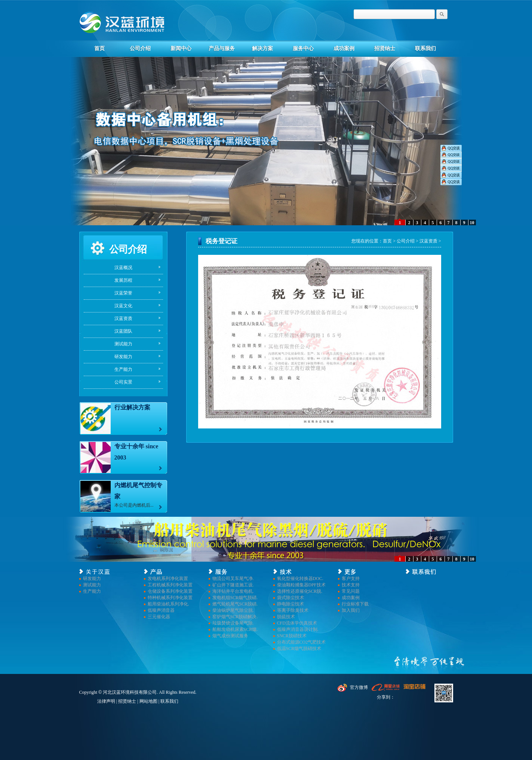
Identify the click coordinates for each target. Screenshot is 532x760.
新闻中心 (181, 48)
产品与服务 (222, 48)
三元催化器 (159, 617)
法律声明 (106, 701)
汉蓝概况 (123, 268)
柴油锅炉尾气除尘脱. (233, 610)
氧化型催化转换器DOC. (300, 579)
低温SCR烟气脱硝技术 (299, 648)
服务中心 (303, 48)
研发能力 (123, 357)
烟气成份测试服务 (230, 636)
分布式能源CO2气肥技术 (302, 642)
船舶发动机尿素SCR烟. (235, 629)
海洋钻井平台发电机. (233, 591)
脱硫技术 (286, 617)
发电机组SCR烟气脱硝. (235, 598)
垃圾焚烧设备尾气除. (233, 623)
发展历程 (123, 280)
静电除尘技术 (290, 604)
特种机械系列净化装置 (170, 598)
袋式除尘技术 (290, 598)
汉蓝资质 (123, 318)
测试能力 (123, 344)
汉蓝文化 (123, 306)
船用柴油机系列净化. (168, 604)
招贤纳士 (385, 48)
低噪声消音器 (161, 610)
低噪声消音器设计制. (298, 629)
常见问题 (351, 591)
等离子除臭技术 (293, 610)
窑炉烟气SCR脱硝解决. (235, 617)
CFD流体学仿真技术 (297, 623)
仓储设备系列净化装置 (170, 591)
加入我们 (351, 610)
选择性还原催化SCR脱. (300, 591)
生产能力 (123, 369)
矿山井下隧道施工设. (233, 585)
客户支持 (351, 579)
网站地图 (148, 701)
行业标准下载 (355, 604)
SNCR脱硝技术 (292, 636)
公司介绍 (140, 48)
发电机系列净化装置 (168, 579)
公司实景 (123, 382)
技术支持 (351, 585)
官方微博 (359, 687)
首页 (99, 48)
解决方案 (262, 48)
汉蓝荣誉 (123, 293)
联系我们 (425, 48)
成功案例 (344, 48)
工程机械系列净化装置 (170, 585)
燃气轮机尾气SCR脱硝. (235, 604)
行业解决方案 (132, 407)
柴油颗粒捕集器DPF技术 (301, 585)
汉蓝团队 (123, 331)
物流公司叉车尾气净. (233, 579)
